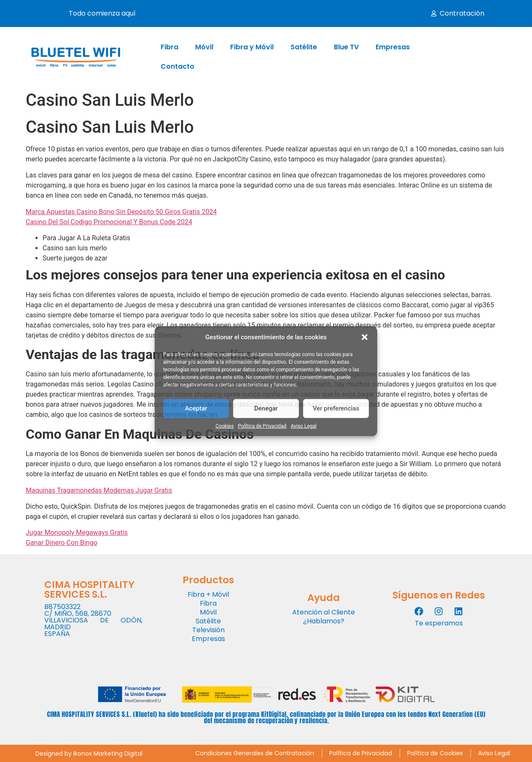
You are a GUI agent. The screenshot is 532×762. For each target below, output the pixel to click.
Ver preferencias (336, 408)
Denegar (266, 408)
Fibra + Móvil (208, 594)
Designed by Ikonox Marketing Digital (89, 754)
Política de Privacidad (262, 426)
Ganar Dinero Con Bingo (62, 543)
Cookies (224, 426)
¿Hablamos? (324, 621)
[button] (365, 337)
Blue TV (346, 47)
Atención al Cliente (324, 612)
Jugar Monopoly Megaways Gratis (77, 533)
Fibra (169, 47)
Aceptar (196, 408)
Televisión (208, 630)
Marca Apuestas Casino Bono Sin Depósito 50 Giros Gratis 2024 (121, 212)
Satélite (304, 47)
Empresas (393, 47)
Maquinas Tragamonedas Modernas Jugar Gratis (99, 490)
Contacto (177, 66)
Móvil (204, 47)
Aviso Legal (303, 426)
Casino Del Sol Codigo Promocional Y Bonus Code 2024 (109, 222)
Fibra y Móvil (252, 47)
